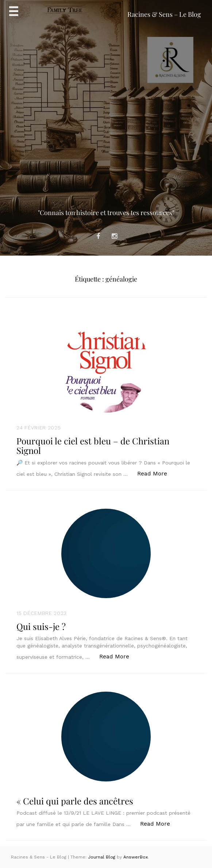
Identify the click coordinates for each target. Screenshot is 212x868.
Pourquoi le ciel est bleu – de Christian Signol (93, 446)
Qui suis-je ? (41, 626)
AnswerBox (136, 857)
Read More (156, 473)
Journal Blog (102, 857)
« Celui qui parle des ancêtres (75, 801)
